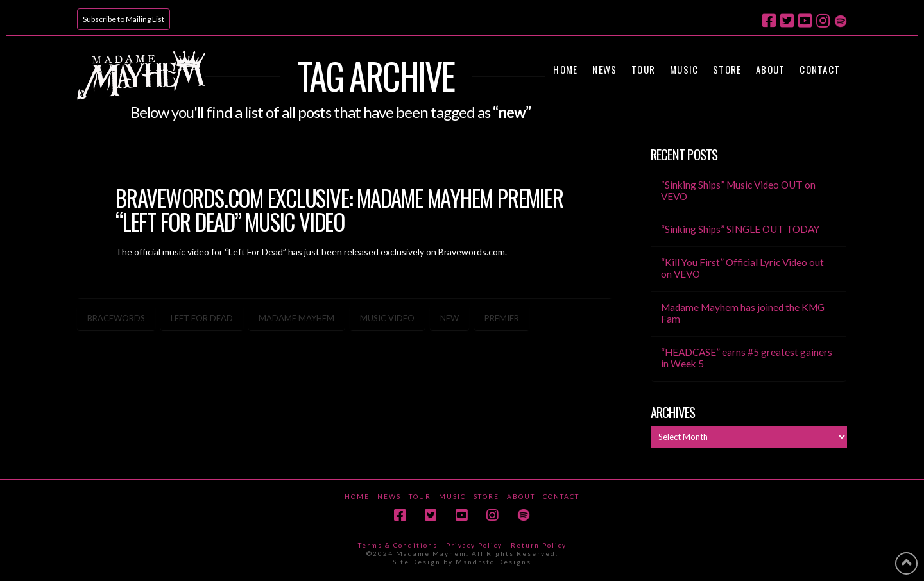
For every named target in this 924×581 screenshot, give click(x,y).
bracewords (116, 318)
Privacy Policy (474, 545)
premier (502, 318)
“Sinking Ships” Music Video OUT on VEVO (738, 191)
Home (357, 496)
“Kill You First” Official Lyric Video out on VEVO (742, 268)
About (521, 496)
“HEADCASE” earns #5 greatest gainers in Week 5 (747, 358)
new (449, 318)
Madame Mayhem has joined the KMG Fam (743, 313)
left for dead (202, 318)
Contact (561, 496)
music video (387, 318)
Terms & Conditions (398, 545)
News (389, 496)
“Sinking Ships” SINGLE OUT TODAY (740, 229)
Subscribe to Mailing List (124, 19)
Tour (420, 496)
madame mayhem (296, 318)
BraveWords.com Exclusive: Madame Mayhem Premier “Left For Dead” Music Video (339, 209)
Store (486, 496)
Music (452, 496)
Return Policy (539, 545)
